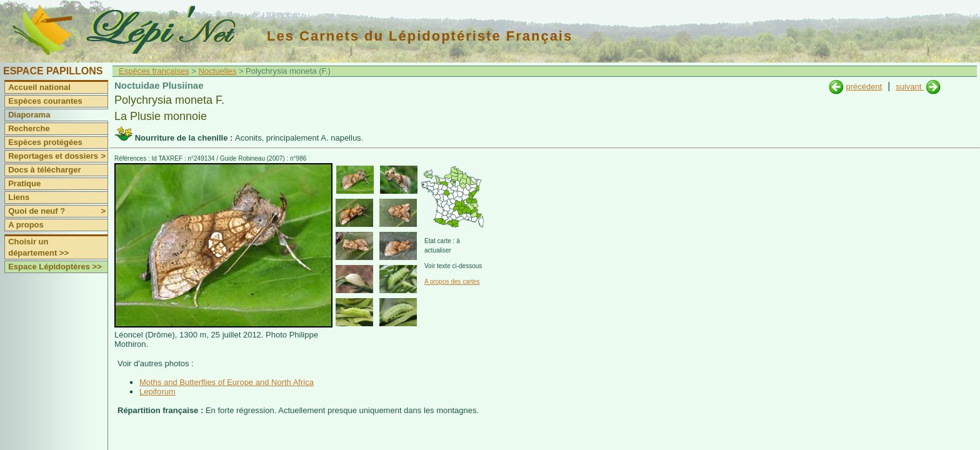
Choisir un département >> (38, 247)
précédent (864, 87)
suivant (910, 87)
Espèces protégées (45, 142)
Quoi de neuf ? (58, 211)
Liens (19, 197)
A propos (26, 225)
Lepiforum (157, 392)
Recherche (29, 128)
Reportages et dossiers (58, 156)
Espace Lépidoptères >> (55, 267)
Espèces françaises (154, 71)
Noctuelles (218, 71)
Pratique (24, 183)
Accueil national (39, 87)
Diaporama (29, 115)
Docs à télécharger (44, 170)
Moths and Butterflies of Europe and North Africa (227, 382)
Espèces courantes (45, 101)
